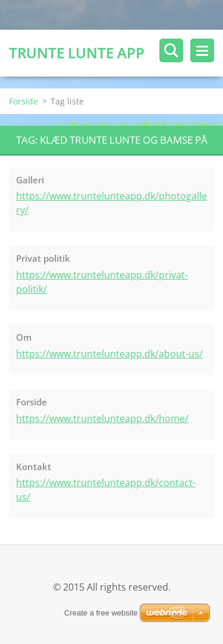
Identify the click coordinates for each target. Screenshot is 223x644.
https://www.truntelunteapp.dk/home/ (102, 418)
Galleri (30, 180)
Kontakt (34, 467)
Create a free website (101, 613)
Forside (23, 101)
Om (24, 337)
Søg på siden (171, 50)
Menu (202, 50)
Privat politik (43, 258)
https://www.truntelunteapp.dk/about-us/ (109, 354)
